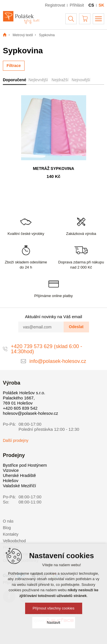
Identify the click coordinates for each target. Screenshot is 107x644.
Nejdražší (60, 80)
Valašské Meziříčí (19, 486)
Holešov (11, 481)
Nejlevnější (38, 80)
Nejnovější (81, 80)
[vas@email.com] (41, 327)
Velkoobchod (14, 541)
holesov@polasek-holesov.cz (30, 413)
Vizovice (11, 470)
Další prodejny (16, 440)
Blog (7, 528)
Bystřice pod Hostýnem (25, 465)
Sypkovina (47, 35)
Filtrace (14, 66)
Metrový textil (23, 35)
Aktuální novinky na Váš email (53, 317)
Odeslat (76, 327)
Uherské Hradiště (19, 475)
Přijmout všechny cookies (53, 608)
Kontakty (11, 534)
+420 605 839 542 (20, 408)
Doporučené (15, 80)
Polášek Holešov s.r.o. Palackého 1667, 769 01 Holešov (24, 398)
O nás (8, 521)
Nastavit (53, 622)
